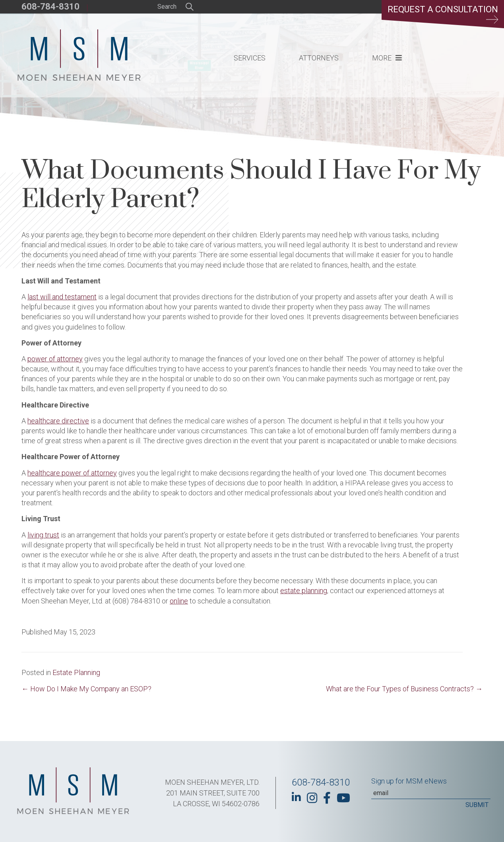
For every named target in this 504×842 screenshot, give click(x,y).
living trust (43, 535)
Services (250, 58)
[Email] (431, 793)
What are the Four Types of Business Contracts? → (404, 689)
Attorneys (319, 58)
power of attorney (55, 359)
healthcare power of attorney (72, 473)
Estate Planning (76, 672)
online (179, 601)
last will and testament (62, 297)
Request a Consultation (443, 14)
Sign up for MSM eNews (409, 781)
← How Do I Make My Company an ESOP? (86, 689)
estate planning (304, 591)
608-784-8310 (50, 7)
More (382, 58)
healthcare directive (58, 421)
